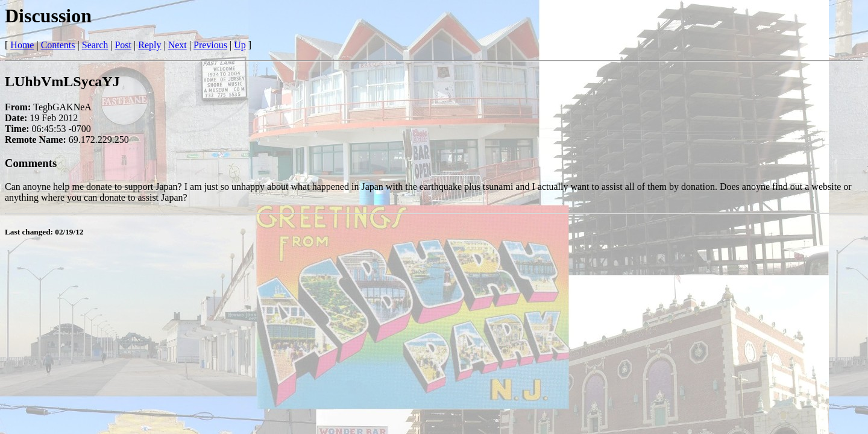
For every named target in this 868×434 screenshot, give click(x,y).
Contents (58, 45)
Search (95, 45)
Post (123, 45)
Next (178, 45)
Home (22, 45)
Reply (149, 45)
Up (240, 45)
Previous (210, 45)
